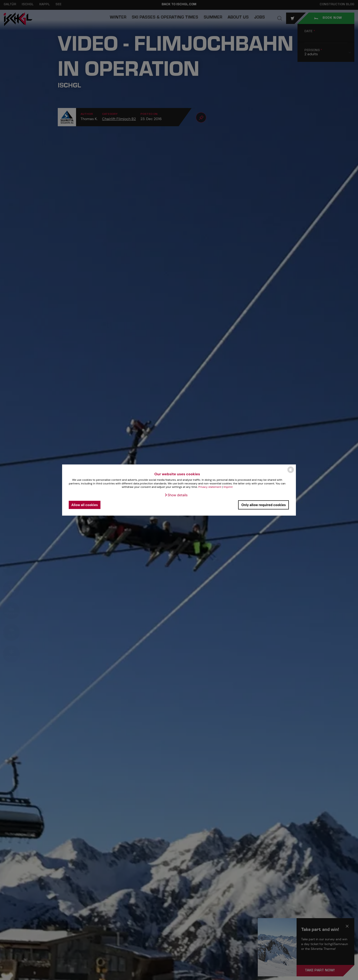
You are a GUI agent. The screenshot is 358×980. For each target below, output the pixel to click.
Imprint (228, 487)
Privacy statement (210, 487)
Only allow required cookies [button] (264, 505)
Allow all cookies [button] (84, 505)
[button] (176, 495)
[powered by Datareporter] (291, 473)
